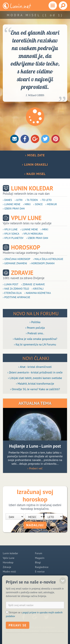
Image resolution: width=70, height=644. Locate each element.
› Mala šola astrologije (48, 259)
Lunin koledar (32, 188)
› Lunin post (11, 284)
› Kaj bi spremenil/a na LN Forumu (35, 344)
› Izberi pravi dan (14, 209)
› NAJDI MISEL (35, 174)
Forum (39, 553)
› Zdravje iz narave (33, 284)
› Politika (35, 322)
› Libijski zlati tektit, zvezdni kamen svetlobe (35, 378)
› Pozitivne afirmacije (17, 297)
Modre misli (9, 572)
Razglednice (42, 567)
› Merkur (51, 204)
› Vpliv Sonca (11, 234)
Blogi (38, 562)
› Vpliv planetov (13, 238)
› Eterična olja (12, 293)
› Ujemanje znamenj (15, 263)
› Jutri (19, 200)
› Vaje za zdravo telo (16, 289)
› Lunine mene (12, 204)
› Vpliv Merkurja (32, 234)
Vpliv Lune (26, 218)
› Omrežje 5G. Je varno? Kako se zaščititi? (35, 389)
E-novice (40, 572)
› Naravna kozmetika (38, 293)
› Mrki (27, 204)
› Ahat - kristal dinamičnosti (35, 367)
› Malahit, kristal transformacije (35, 383)
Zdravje (22, 273)
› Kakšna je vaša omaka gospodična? (35, 339)
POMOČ (37, 583)
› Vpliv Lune (10, 229)
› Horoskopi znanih (42, 263)
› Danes (7, 200)
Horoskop (26, 247)
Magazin (40, 558)
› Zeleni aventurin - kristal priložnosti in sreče (35, 372)
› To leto (46, 200)
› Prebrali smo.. (35, 333)
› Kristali (38, 289)
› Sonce (38, 204)
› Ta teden (32, 200)
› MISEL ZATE (35, 155)
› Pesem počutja (35, 328)
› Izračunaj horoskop (17, 259)
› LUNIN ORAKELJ (35, 165)
